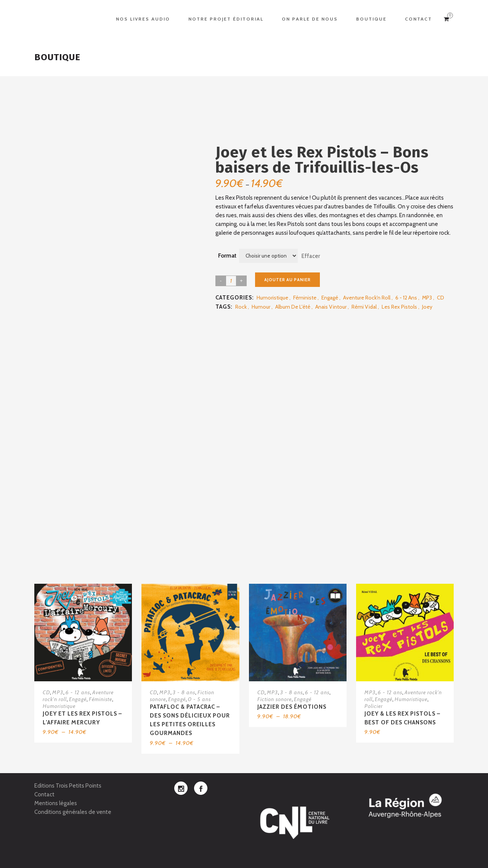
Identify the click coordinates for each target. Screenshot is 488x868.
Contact (44, 794)
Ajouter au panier (287, 280)
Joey (427, 307)
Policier (374, 706)
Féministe (305, 298)
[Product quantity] (231, 281)
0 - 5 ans (199, 699)
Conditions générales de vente (73, 812)
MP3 (427, 298)
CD (441, 298)
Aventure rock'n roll (367, 298)
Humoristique (272, 298)
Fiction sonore (274, 699)
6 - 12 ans (406, 298)
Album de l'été (293, 307)
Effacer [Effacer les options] (311, 256)
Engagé (330, 298)
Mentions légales (56, 803)
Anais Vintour (331, 307)
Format (227, 256)
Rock (241, 307)
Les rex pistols (399, 307)
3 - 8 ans (184, 692)
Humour (261, 307)
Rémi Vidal (364, 307)
